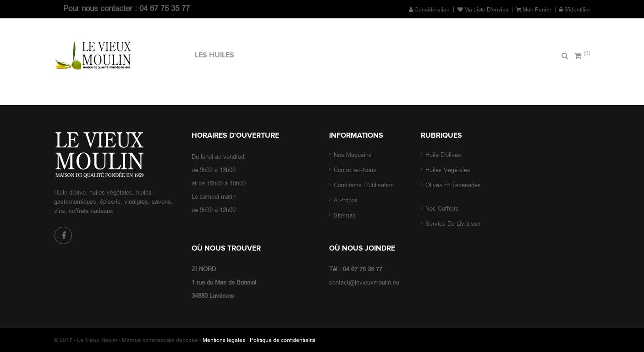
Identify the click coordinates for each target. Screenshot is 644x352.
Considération (429, 10)
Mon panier (534, 10)
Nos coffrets (443, 209)
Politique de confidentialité (283, 340)
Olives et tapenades (453, 185)
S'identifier (575, 10)
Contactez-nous (355, 170)
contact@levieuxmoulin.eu (364, 282)
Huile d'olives (444, 155)
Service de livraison (453, 224)
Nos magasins (353, 155)
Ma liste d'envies (483, 10)
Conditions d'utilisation (364, 185)
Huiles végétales (448, 170)
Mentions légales (224, 340)
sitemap (345, 215)
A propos (346, 200)
